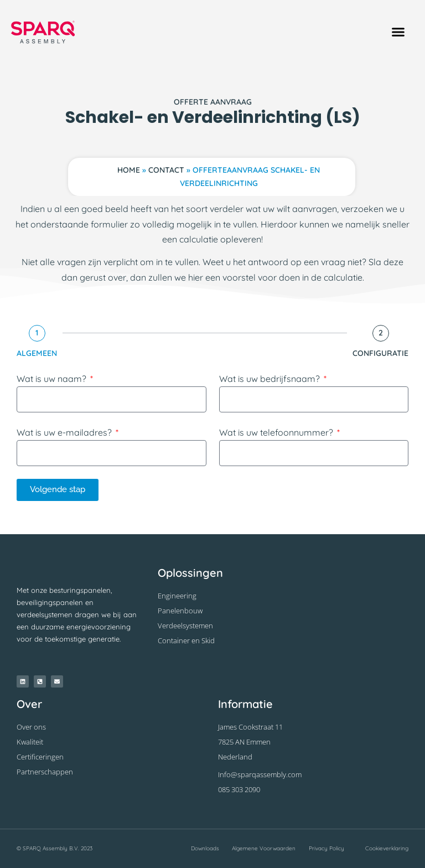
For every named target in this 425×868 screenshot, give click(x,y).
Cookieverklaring (387, 848)
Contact (166, 170)
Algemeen (37, 353)
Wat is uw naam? (53, 379)
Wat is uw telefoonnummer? (277, 432)
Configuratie (380, 353)
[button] (398, 32)
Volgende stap (58, 489)
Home (129, 170)
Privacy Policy (326, 848)
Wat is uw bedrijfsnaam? (271, 379)
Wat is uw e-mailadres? (65, 432)
